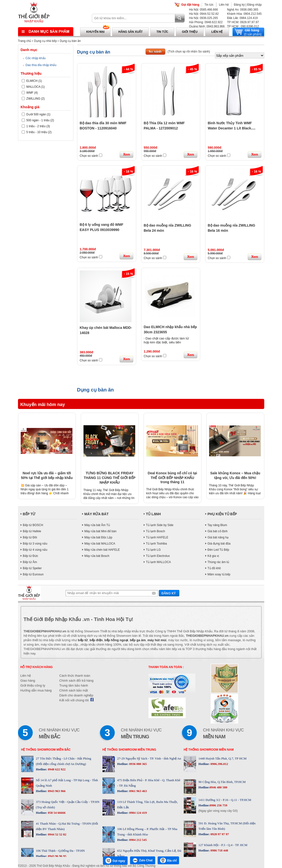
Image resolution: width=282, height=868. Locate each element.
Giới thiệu (190, 32)
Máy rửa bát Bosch (97, 556)
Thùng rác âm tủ (218, 562)
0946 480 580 (218, 787)
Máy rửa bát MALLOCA (100, 544)
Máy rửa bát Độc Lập (98, 537)
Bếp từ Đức (31, 556)
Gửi (169, 593)
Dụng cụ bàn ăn (70, 41)
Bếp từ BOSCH (33, 525)
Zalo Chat (143, 860)
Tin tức (209, 5)
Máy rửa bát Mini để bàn (100, 531)
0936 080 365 (138, 764)
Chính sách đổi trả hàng (76, 681)
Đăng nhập (254, 5)
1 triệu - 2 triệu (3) (36, 126)
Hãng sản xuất (130, 32)
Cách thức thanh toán (75, 676)
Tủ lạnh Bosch (156, 531)
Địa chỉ (168, 860)
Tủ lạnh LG (153, 550)
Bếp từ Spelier (32, 568)
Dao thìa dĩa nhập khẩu (41, 65)
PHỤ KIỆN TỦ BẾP (222, 514)
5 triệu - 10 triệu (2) (37, 132)
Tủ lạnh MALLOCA (158, 562)
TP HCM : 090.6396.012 (243, 26)
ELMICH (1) (32, 81)
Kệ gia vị (213, 556)
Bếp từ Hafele (32, 531)
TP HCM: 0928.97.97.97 (243, 22)
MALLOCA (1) (33, 87)
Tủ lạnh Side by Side (160, 525)
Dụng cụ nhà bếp (45, 41)
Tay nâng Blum (217, 525)
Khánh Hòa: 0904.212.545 (244, 14)
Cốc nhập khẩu (36, 58)
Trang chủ (25, 41)
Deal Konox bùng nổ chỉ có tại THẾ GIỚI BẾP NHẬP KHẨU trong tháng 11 (172, 478)
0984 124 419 (138, 813)
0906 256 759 (218, 805)
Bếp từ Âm (30, 562)
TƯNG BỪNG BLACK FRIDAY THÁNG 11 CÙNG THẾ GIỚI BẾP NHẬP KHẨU (110, 478)
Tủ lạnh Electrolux (158, 556)
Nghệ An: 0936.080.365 (243, 10)
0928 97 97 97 (219, 834)
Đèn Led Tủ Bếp (218, 550)
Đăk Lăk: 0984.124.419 (242, 18)
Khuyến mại (95, 32)
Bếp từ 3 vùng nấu (35, 544)
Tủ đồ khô (214, 568)
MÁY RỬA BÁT (97, 514)
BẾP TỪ (29, 514)
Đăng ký (239, 5)
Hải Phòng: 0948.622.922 (206, 22)
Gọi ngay (115, 861)
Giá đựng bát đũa (219, 544)
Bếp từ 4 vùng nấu (35, 550)
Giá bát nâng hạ (218, 537)
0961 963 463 (138, 791)
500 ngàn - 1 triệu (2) (38, 120)
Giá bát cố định (218, 531)
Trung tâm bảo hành (74, 685)
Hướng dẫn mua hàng (36, 690)
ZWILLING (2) (33, 99)
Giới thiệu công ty (33, 685)
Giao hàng (28, 681)
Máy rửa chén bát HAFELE (102, 550)
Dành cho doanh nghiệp (76, 695)
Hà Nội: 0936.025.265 (204, 18)
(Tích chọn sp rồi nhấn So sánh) (189, 52)
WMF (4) (30, 93)
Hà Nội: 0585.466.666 (204, 10)
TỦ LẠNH (153, 514)
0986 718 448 (219, 850)
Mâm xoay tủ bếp (219, 574)
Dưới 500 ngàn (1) (36, 114)
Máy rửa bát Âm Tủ (97, 525)
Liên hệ (224, 5)
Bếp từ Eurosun (33, 574)
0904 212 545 (138, 840)
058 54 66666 (56, 813)
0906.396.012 (219, 764)
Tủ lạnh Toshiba (157, 544)
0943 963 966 (56, 791)
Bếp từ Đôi (30, 537)
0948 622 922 (56, 769)
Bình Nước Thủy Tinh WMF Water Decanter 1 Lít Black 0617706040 (230, 128)
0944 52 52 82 (57, 834)
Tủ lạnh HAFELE (157, 537)
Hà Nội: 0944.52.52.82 (204, 14)
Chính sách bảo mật (74, 690)
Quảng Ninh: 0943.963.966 (207, 26)
